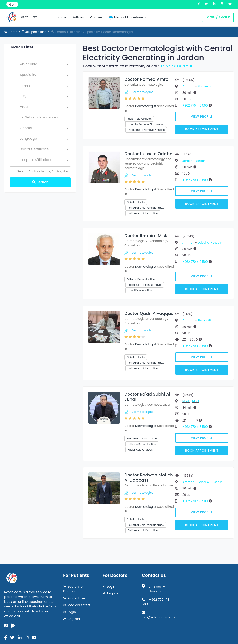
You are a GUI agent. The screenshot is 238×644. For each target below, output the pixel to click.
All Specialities (34, 32)
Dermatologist (142, 92)
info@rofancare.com (158, 617)
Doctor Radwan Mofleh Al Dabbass (149, 478)
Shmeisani (206, 86)
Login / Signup (218, 17)
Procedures (77, 598)
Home (62, 17)
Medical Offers (79, 605)
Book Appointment (202, 129)
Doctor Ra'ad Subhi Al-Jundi (148, 397)
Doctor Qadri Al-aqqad (149, 313)
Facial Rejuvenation (139, 119)
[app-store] (6, 626)
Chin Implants (136, 202)
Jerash (188, 161)
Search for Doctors (74, 589)
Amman (189, 86)
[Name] (40, 171)
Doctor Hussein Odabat (149, 154)
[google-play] (13, 626)
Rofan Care (22, 17)
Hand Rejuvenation (140, 290)
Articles (78, 17)
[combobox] (44, 65)
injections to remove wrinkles (146, 130)
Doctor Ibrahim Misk (146, 236)
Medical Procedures (128, 18)
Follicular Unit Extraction (143, 213)
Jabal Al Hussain (210, 243)
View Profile (202, 117)
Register (74, 619)
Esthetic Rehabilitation (141, 279)
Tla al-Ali (204, 320)
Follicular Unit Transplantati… (146, 208)
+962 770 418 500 (177, 66)
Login (72, 612)
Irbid (186, 401)
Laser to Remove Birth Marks (146, 124)
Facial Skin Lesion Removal (145, 285)
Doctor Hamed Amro (146, 79)
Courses (96, 17)
